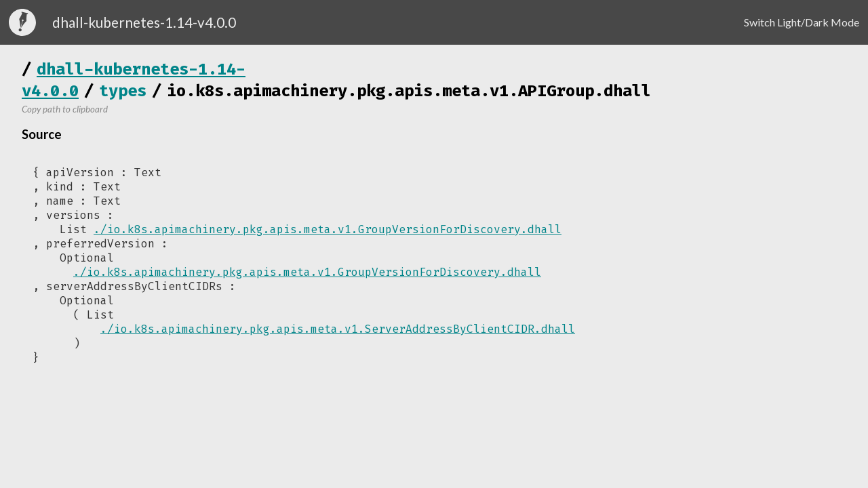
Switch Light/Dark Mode (802, 22)
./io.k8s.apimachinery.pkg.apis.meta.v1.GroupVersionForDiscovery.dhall (328, 229)
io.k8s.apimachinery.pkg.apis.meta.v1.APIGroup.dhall (409, 91)
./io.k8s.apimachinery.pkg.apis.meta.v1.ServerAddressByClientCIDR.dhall (338, 329)
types (123, 91)
